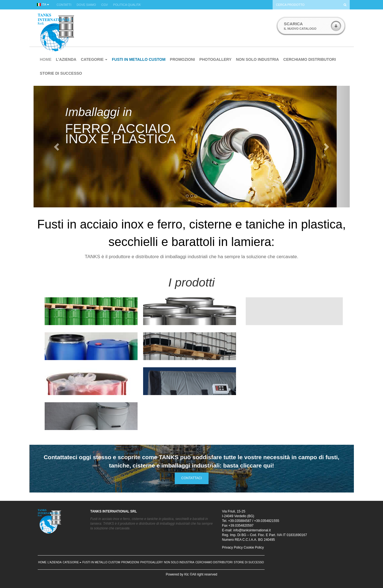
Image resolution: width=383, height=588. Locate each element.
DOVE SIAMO (86, 5)
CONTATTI (64, 5)
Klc (187, 574)
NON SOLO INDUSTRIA (258, 59)
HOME (46, 59)
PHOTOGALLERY (215, 59)
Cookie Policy (254, 547)
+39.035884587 (240, 521)
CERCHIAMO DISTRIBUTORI (310, 59)
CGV (105, 5)
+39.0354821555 (267, 521)
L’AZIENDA (66, 59)
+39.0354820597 (241, 526)
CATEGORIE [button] (94, 59)
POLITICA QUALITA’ (127, 5)
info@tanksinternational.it (252, 530)
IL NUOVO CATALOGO (300, 26)
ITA (43, 4)
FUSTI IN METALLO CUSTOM (139, 59)
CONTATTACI (192, 478)
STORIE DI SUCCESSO (61, 73)
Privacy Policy (233, 547)
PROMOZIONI (182, 59)
